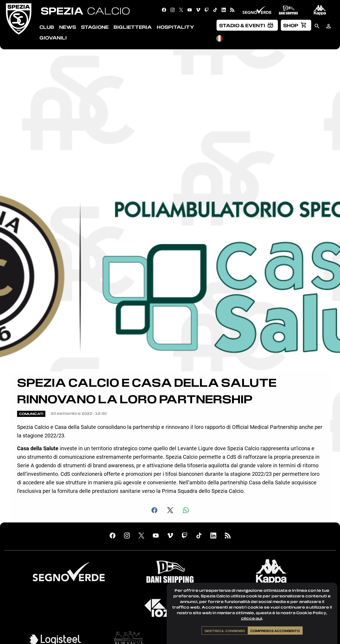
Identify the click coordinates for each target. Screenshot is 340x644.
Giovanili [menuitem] (53, 38)
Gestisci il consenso (225, 631)
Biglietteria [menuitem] (133, 27)
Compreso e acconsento (275, 631)
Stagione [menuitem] (95, 27)
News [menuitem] (68, 27)
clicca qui (252, 618)
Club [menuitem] (47, 27)
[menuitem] (247, 25)
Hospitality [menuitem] (175, 27)
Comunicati (31, 414)
